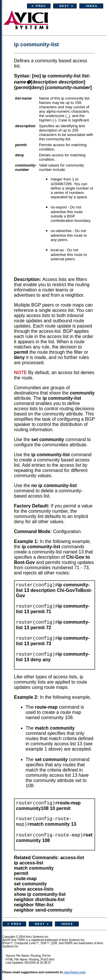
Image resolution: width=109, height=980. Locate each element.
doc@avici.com (75, 972)
